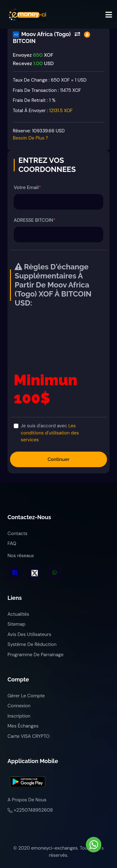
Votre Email (27, 187)
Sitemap (16, 624)
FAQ (12, 543)
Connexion (19, 706)
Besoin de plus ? (30, 138)
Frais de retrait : (34, 100)
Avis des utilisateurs (29, 634)
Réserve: (39, 134)
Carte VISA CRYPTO (29, 736)
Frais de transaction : (47, 90)
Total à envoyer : (43, 111)
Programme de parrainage (35, 655)
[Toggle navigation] (109, 15)
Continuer (59, 459)
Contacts (17, 534)
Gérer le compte (26, 696)
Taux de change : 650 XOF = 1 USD (50, 80)
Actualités (18, 614)
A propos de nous (27, 800)
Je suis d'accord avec (50, 433)
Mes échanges (23, 726)
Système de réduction (32, 644)
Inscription (19, 716)
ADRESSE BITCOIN (34, 220)
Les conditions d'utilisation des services (50, 433)
